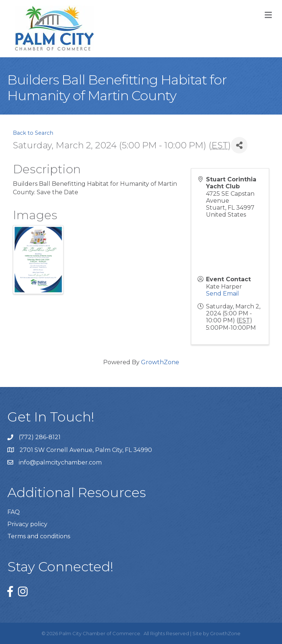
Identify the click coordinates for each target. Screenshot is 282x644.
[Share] (239, 145)
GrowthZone (160, 362)
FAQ (14, 512)
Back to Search (33, 133)
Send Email (223, 294)
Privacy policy (27, 524)
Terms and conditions (39, 536)
